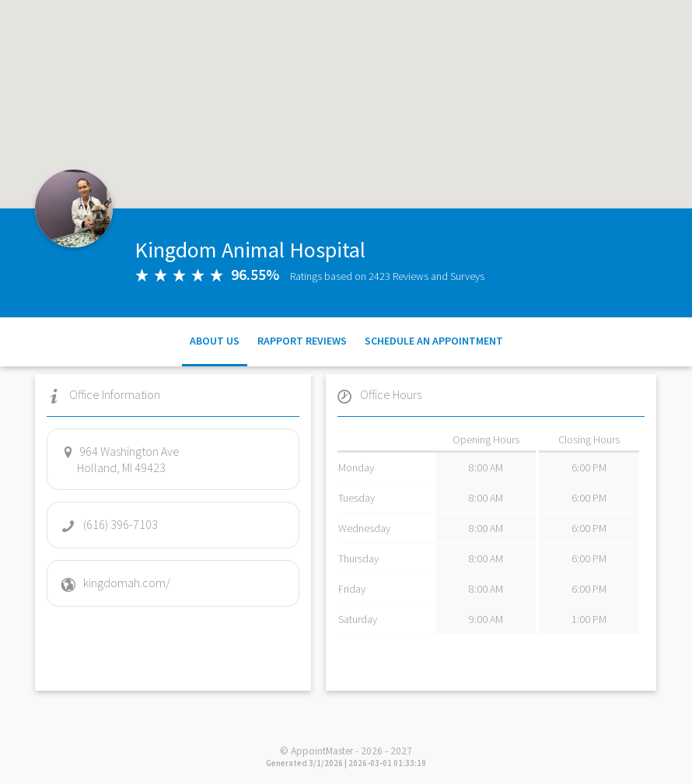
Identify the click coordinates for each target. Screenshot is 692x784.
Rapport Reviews (302, 341)
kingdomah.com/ (115, 583)
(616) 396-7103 (109, 524)
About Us (215, 341)
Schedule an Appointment (434, 341)
